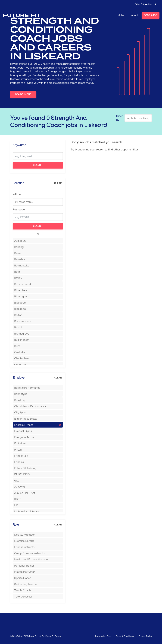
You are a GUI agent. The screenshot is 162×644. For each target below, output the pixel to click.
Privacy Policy (145, 636)
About (135, 15)
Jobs (121, 15)
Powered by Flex (103, 636)
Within (17, 194)
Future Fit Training (25, 636)
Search (38, 165)
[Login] (144, 4)
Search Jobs (23, 94)
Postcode (19, 209)
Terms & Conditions (125, 636)
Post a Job (151, 15)
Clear (58, 183)
